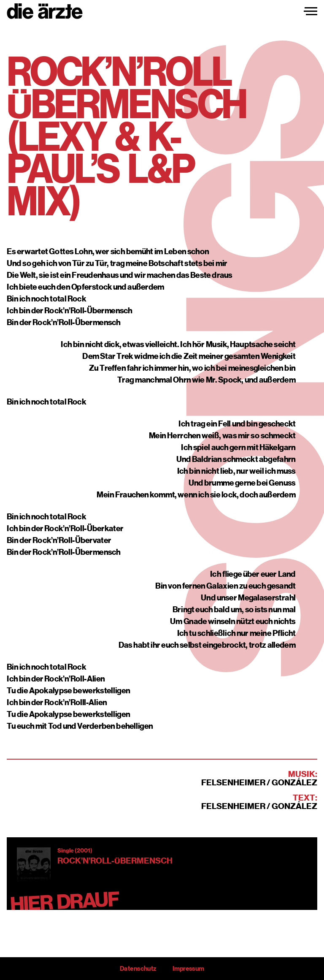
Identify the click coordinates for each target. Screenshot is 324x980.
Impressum (188, 969)
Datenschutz (138, 969)
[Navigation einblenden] (310, 11)
